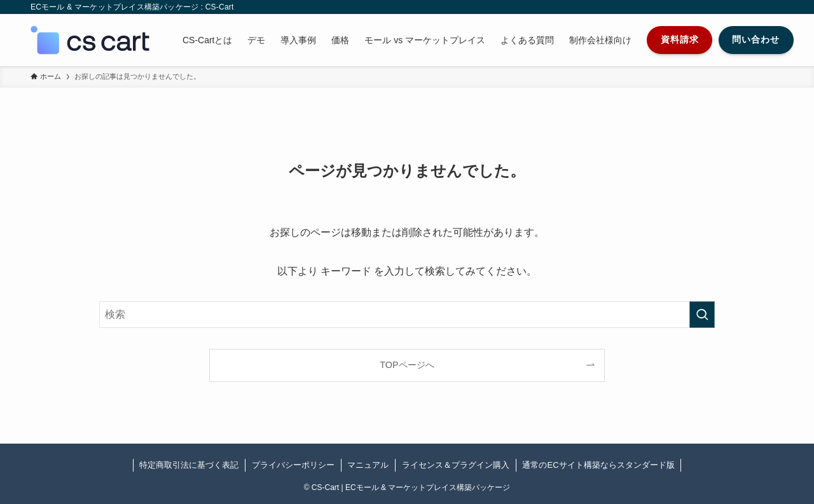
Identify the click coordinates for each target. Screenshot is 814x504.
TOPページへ (407, 365)
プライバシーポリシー (293, 465)
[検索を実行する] (702, 315)
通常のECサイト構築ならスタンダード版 (598, 465)
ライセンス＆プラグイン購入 (456, 465)
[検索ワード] (407, 315)
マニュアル (368, 465)
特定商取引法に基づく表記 (189, 465)
